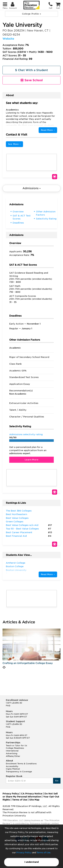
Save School (55, 177)
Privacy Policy (24, 853)
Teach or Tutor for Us (16, 745)
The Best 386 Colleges (19, 511)
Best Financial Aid (16, 536)
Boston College (15, 566)
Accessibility (12, 766)
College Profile (32, 14)
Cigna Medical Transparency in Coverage (19, 770)
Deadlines (18, 223)
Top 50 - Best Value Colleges (22, 529)
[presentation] (3, 667)
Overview (18, 212)
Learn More (32, 460)
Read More (48, 130)
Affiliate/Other (13, 756)
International (12, 751)
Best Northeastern (16, 514)
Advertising (12, 753)
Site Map (34, 800)
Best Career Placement (19, 532)
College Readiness (15, 748)
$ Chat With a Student (32, 70)
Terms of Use (44, 853)
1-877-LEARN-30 (14, 703)
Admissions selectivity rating (26, 434)
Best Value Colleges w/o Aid (22, 525)
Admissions (32, 188)
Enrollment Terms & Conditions (21, 764)
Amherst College (16, 563)
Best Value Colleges (17, 518)
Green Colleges (15, 522)
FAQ (8, 706)
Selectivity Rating (46, 219)
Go (57, 781)
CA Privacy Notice (32, 794)
